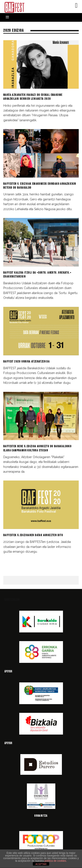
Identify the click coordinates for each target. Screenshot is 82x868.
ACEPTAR (41, 864)
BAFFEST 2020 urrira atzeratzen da (26, 362)
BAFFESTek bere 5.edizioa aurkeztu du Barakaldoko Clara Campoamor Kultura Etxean (37, 448)
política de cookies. (56, 861)
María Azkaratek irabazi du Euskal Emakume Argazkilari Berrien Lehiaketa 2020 (33, 97)
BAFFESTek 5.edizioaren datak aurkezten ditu (33, 535)
